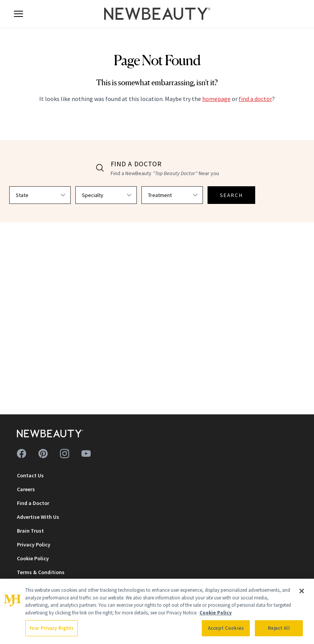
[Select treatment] (172, 195)
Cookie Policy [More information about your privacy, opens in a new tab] (216, 613)
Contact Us (30, 475)
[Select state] (40, 195)
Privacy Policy (34, 545)
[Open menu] (18, 14)
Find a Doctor (33, 503)
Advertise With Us (38, 517)
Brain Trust (30, 531)
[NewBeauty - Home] (157, 14)
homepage (216, 99)
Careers (26, 489)
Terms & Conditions (41, 572)
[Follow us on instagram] (65, 454)
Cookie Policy (33, 558)
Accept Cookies (226, 628)
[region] (157, 611)
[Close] (302, 591)
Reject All (279, 628)
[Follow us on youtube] (86, 454)
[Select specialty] (106, 195)
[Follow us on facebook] (22, 454)
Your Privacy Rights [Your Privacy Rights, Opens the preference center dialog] (52, 628)
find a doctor (255, 99)
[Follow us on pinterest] (43, 454)
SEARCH (231, 195)
